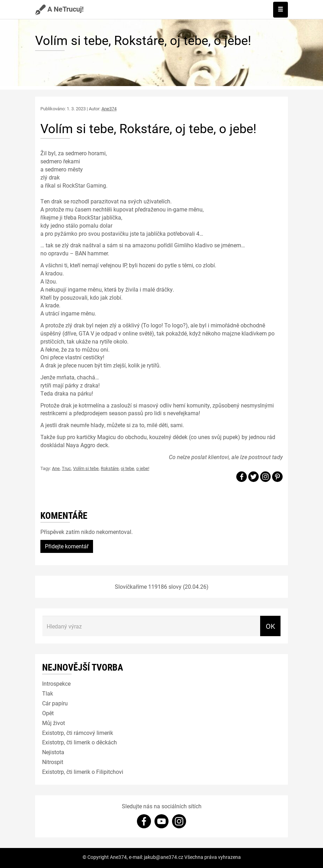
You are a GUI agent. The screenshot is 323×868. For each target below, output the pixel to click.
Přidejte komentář (67, 546)
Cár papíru (55, 703)
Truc (66, 468)
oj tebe (127, 468)
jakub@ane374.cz (164, 857)
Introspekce (56, 683)
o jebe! (143, 468)
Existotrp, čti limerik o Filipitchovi (83, 772)
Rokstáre (110, 468)
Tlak (48, 693)
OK (271, 626)
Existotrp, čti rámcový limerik (78, 733)
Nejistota (53, 752)
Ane (56, 468)
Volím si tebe (86, 468)
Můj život (54, 723)
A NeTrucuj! (59, 9)
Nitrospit (53, 762)
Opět (48, 713)
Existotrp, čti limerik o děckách (80, 742)
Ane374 (109, 109)
